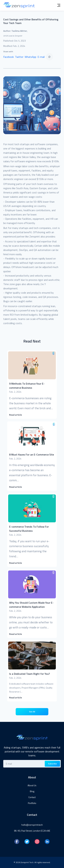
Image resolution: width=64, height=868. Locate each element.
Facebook (8, 57)
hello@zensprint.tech (32, 825)
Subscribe (52, 764)
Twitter (19, 57)
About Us (32, 785)
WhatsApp (30, 57)
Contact (32, 797)
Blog (32, 791)
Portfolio (32, 803)
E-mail (41, 57)
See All (32, 712)
